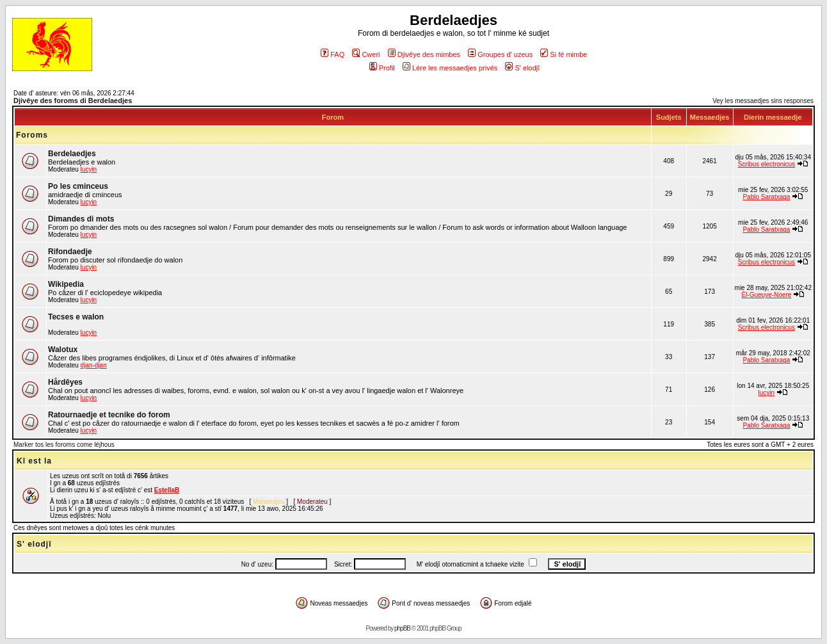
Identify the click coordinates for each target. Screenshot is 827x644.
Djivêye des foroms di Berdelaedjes (73, 101)
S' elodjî (522, 68)
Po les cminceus (78, 186)
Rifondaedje (70, 252)
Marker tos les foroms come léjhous (64, 445)
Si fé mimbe (564, 54)
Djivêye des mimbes (424, 54)
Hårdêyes (65, 382)
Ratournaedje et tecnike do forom (109, 415)
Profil (382, 68)
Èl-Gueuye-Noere (766, 295)
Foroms (32, 135)
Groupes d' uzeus (500, 54)
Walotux (63, 350)
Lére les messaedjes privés (450, 68)
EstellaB (167, 490)
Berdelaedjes (72, 154)
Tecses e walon (76, 317)
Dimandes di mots (81, 219)
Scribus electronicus (767, 164)
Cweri (366, 54)
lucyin (89, 169)
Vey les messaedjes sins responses (763, 101)
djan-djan (94, 365)
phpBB (402, 628)
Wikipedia (66, 284)
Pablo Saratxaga (766, 197)
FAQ (333, 54)
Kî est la (34, 461)
